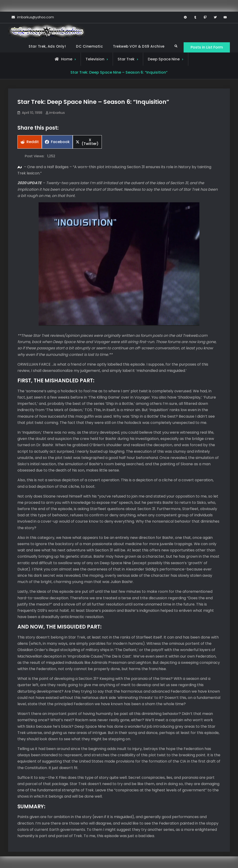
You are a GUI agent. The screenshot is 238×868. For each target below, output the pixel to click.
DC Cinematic (89, 46)
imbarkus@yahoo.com (36, 17)
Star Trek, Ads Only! (47, 46)
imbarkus (57, 113)
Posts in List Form (207, 47)
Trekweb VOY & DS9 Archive (139, 46)
